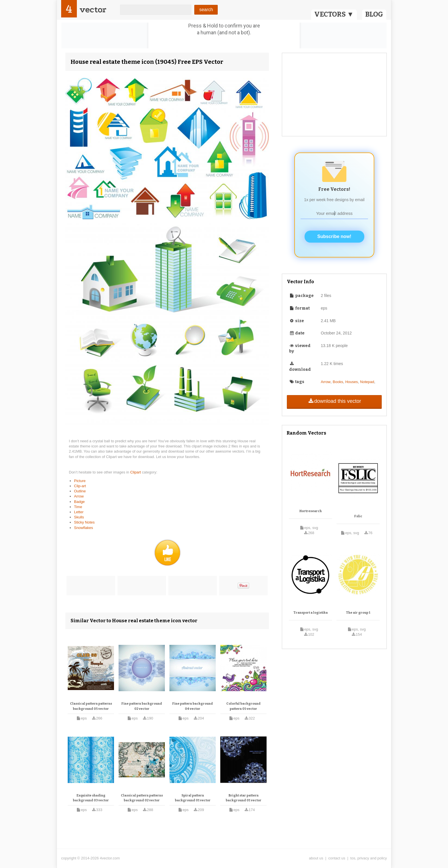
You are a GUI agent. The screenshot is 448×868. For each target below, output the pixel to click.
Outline (80, 491)
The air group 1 (358, 613)
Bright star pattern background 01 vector (244, 798)
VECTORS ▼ (334, 14)
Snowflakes (83, 528)
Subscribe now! (334, 236)
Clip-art (80, 486)
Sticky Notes (84, 522)
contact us (337, 858)
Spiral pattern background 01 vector (193, 798)
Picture (80, 481)
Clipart (136, 472)
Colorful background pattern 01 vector (243, 706)
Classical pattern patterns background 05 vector (91, 706)
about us (316, 858)
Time (78, 507)
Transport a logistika (311, 613)
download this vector (334, 401)
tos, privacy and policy (369, 858)
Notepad (367, 382)
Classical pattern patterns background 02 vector (142, 798)
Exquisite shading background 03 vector (91, 798)
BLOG (374, 14)
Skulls (79, 517)
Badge (79, 502)
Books (338, 382)
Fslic (358, 516)
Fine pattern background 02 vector (142, 706)
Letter (79, 512)
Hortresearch (311, 511)
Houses (351, 382)
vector (93, 10)
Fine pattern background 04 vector (193, 706)
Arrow (79, 496)
